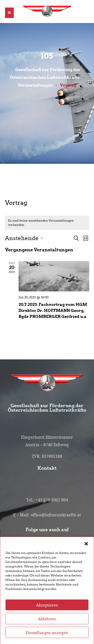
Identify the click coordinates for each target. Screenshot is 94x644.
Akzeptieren (47, 611)
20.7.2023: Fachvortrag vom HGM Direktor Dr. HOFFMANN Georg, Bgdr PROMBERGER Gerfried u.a (53, 310)
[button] (86, 549)
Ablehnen (47, 625)
